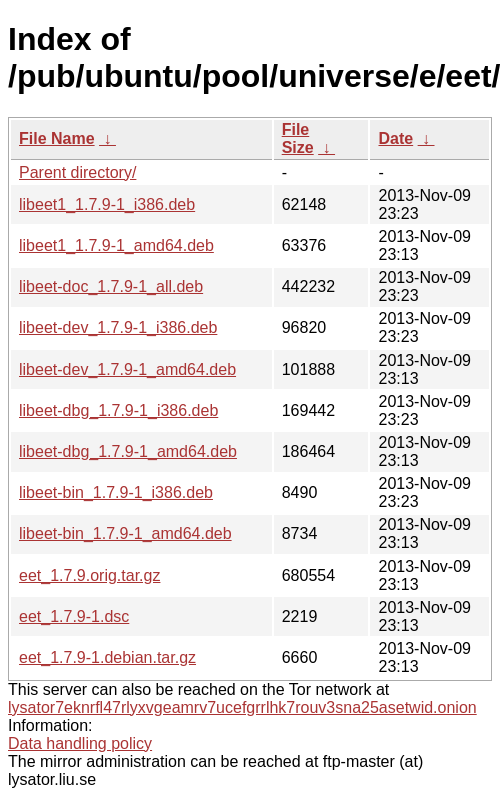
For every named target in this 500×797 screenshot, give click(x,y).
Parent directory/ (77, 172)
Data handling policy (80, 743)
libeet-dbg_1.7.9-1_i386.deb (118, 410)
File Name (57, 138)
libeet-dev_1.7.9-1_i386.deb (118, 327)
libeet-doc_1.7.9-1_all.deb (111, 286)
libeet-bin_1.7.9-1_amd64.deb (125, 533)
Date (395, 138)
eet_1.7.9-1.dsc (74, 616)
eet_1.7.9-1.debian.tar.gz (107, 657)
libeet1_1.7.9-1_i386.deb (107, 204)
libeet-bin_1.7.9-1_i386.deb (116, 492)
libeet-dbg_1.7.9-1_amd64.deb (128, 451)
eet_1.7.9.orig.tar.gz (89, 575)
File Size (298, 138)
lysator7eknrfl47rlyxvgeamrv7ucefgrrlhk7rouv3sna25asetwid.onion (242, 707)
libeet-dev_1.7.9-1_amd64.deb (127, 369)
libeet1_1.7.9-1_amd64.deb (116, 245)
